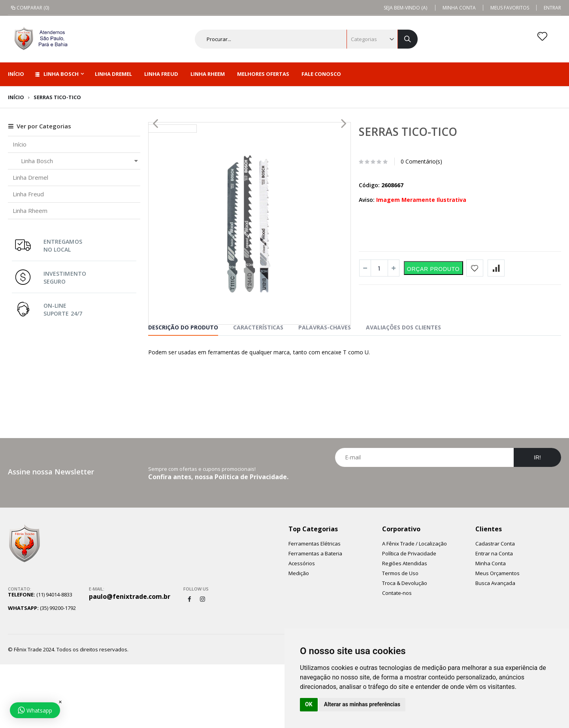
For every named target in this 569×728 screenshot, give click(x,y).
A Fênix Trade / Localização (415, 607)
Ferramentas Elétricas (315, 607)
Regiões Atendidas (405, 627)
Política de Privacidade (409, 617)
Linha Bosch (57, 74)
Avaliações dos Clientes (403, 391)
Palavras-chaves (325, 391)
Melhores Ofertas (263, 74)
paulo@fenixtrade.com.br (130, 660)
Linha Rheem (208, 74)
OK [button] (309, 704)
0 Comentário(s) (421, 161)
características (258, 391)
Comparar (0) (29, 8)
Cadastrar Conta (495, 607)
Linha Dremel (113, 74)
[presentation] (448, 550)
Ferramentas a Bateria (315, 617)
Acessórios (302, 627)
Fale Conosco (321, 74)
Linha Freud (161, 74)
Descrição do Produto (183, 391)
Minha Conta (459, 8)
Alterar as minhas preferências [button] (362, 704)
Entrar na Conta (494, 617)
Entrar (552, 8)
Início (16, 97)
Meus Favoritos (510, 8)
